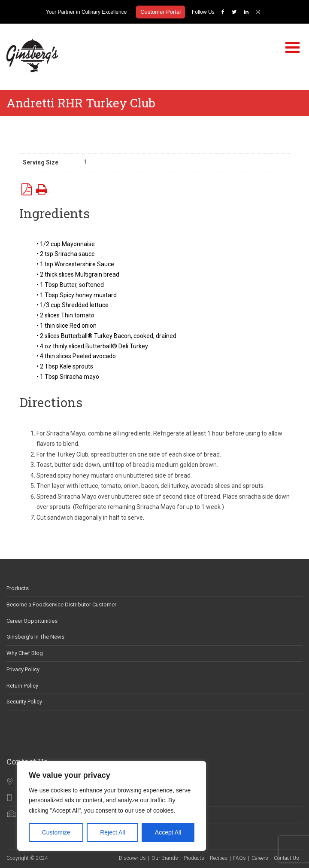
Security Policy (24, 702)
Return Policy (22, 686)
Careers (260, 858)
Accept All (168, 832)
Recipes (219, 858)
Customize (56, 832)
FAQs (239, 858)
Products (18, 588)
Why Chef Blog (25, 653)
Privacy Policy (23, 669)
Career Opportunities (32, 621)
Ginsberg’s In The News (35, 637)
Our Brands (165, 858)
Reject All (112, 832)
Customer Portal (161, 12)
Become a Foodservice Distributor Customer (61, 605)
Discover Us (132, 858)
